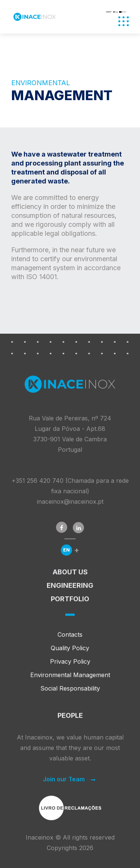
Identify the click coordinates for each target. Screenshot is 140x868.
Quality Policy (70, 652)
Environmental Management (70, 679)
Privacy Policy (70, 665)
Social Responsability (70, 692)
